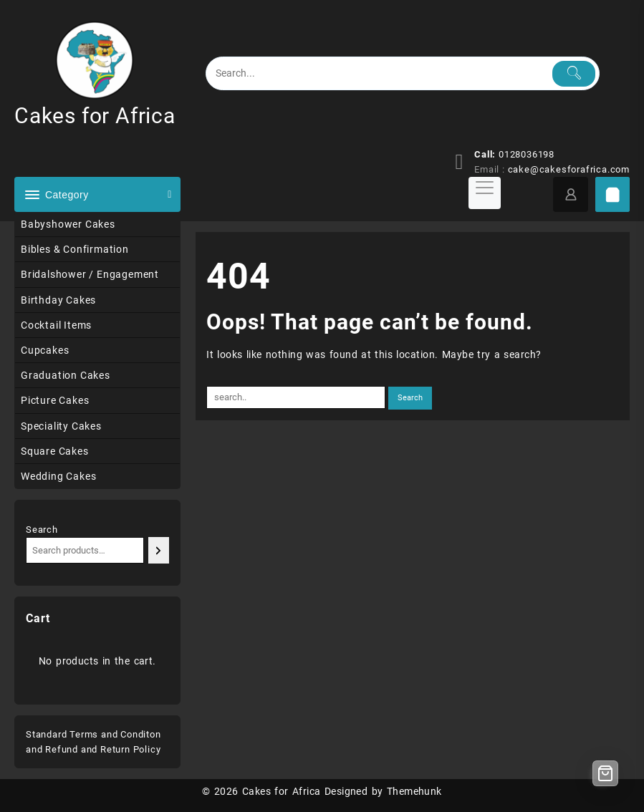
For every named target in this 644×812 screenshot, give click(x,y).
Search (42, 530)
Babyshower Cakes (68, 224)
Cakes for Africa (95, 116)
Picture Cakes (55, 400)
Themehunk (414, 791)
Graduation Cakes (66, 375)
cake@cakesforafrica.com (569, 169)
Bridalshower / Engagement (90, 274)
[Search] (159, 550)
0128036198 (527, 154)
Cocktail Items (56, 325)
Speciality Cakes (61, 426)
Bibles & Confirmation (75, 249)
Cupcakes (45, 350)
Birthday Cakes (58, 300)
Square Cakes (55, 451)
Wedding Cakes (58, 476)
